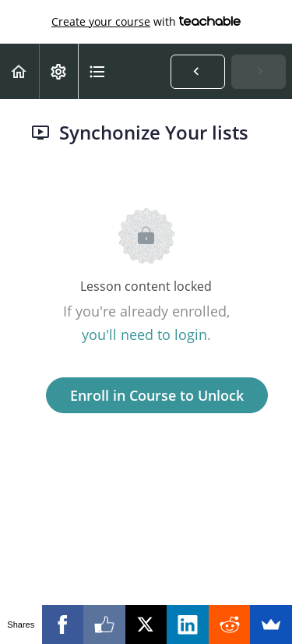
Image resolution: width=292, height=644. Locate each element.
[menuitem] (58, 71)
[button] (19, 71)
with (146, 22)
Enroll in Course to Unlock (157, 395)
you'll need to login (144, 334)
